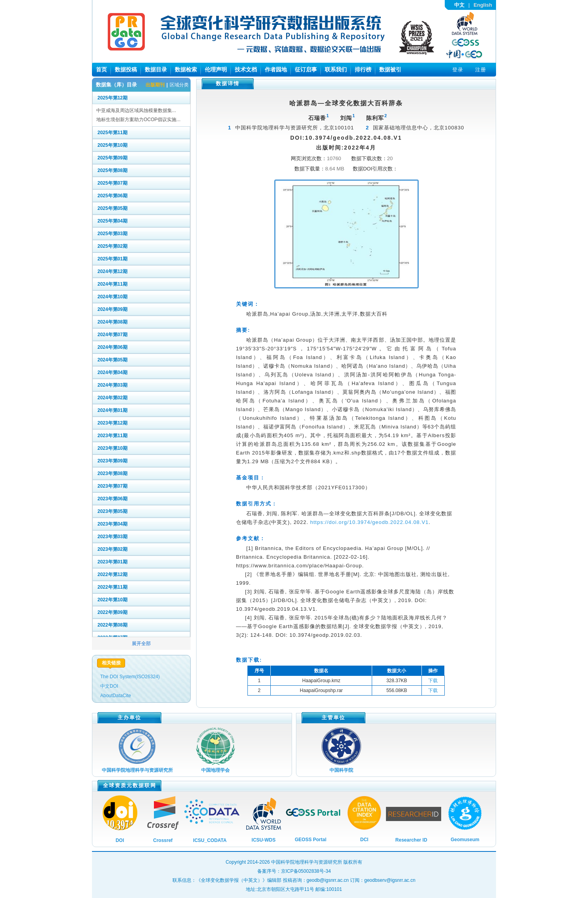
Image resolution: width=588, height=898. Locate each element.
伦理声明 (216, 69)
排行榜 (363, 69)
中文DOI (109, 686)
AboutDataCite (116, 696)
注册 (481, 70)
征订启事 (306, 69)
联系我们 (336, 69)
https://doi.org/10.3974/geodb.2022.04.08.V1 (369, 522)
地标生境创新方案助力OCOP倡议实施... (138, 120)
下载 (433, 681)
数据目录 (156, 69)
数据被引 (390, 69)
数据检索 (186, 69)
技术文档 (246, 69)
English (483, 5)
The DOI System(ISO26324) (130, 677)
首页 (101, 69)
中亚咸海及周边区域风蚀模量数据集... (136, 110)
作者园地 (276, 69)
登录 (458, 70)
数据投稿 (126, 69)
